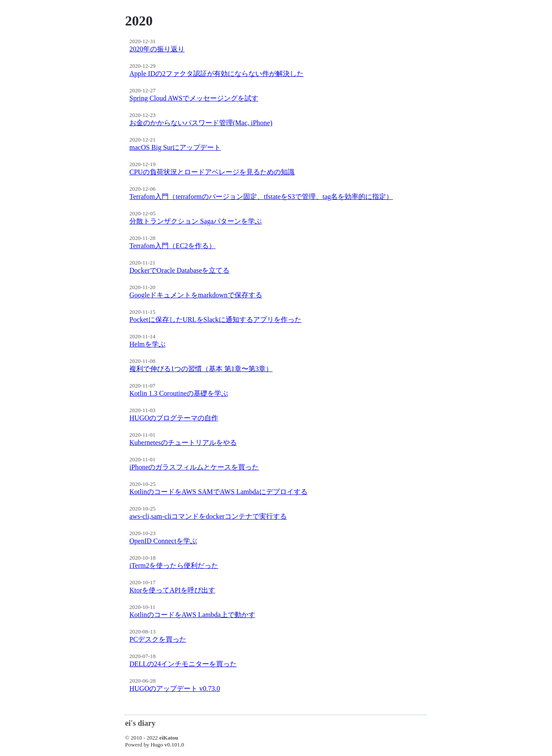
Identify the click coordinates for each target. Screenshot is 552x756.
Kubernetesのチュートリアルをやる (183, 443)
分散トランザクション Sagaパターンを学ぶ (196, 221)
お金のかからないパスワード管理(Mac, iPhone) (201, 123)
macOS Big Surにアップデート (175, 147)
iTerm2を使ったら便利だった (174, 565)
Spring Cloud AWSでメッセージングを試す (194, 98)
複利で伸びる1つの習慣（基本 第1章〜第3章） (201, 369)
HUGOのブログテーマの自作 (174, 418)
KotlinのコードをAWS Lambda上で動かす (192, 615)
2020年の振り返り (157, 49)
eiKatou (169, 738)
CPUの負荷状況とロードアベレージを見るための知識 (212, 172)
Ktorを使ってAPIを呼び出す (172, 590)
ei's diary (140, 723)
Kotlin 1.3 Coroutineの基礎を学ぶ (179, 393)
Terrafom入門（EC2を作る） (172, 246)
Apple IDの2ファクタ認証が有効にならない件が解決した (216, 74)
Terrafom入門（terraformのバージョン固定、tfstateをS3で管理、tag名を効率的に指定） (261, 197)
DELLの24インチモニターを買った (183, 664)
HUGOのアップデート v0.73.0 (175, 688)
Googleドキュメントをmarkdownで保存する (196, 295)
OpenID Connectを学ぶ (163, 541)
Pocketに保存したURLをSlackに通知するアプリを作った (215, 320)
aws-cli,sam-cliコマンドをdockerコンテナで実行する (208, 516)
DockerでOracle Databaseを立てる (179, 270)
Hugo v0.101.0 (167, 745)
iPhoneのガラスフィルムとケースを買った (194, 467)
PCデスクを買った (158, 639)
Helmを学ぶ (147, 344)
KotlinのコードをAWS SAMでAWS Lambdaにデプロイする (218, 492)
